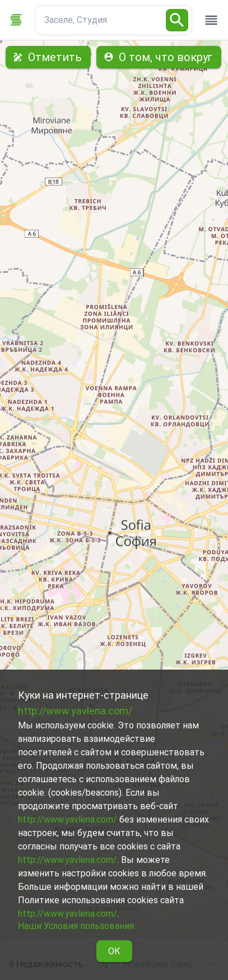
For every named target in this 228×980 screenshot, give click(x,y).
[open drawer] (211, 20)
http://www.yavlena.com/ (75, 711)
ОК (114, 951)
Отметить (48, 57)
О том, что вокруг (159, 57)
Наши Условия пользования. (77, 926)
